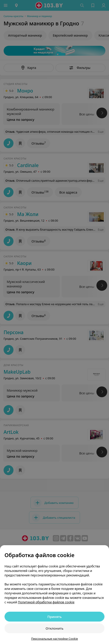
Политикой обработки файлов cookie (46, 602)
